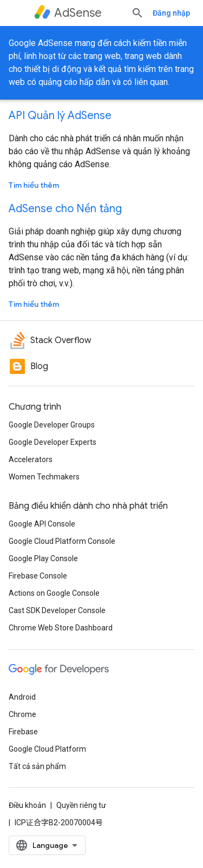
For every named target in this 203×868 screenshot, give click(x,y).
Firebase (23, 732)
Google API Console (42, 524)
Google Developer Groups (52, 425)
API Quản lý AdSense (60, 116)
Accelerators (31, 459)
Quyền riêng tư (81, 805)
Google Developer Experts (53, 442)
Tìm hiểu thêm (34, 185)
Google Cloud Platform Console (62, 541)
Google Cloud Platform (47, 749)
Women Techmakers (44, 477)
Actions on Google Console (54, 593)
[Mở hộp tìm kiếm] (137, 13)
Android (22, 697)
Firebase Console (38, 576)
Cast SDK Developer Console (57, 610)
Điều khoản (27, 805)
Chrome (22, 714)
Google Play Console (43, 558)
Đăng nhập (171, 13)
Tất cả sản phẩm (37, 766)
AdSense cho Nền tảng (65, 209)
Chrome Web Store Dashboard (61, 628)
